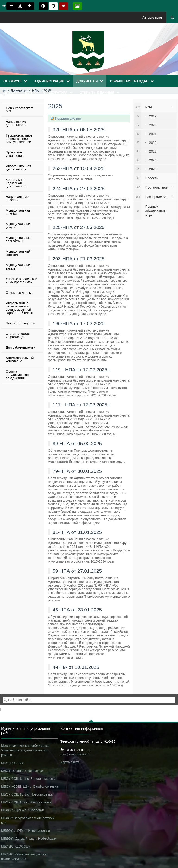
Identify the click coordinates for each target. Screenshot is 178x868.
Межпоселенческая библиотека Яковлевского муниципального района (25, 750)
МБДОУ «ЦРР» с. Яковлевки (23, 810)
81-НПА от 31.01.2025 (77, 532)
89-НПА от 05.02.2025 (77, 443)
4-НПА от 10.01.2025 (76, 667)
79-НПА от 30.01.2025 (77, 471)
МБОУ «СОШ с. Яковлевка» (22, 771)
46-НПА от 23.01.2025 (77, 610)
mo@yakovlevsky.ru (75, 754)
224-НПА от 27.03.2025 (79, 188)
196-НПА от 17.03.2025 (79, 323)
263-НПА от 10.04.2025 (79, 168)
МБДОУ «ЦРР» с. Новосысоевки (25, 831)
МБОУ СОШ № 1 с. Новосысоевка (27, 794)
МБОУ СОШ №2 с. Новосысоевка (26, 802)
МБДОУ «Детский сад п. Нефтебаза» (29, 839)
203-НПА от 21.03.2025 (79, 259)
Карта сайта (70, 762)
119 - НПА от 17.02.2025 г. (82, 370)
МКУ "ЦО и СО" (13, 763)
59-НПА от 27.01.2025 (77, 571)
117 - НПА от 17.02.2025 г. (82, 405)
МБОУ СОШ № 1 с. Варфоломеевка (28, 779)
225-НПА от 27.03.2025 (79, 227)
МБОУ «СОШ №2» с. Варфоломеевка (30, 786)
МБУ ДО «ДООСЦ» (16, 846)
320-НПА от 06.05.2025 (79, 129)
